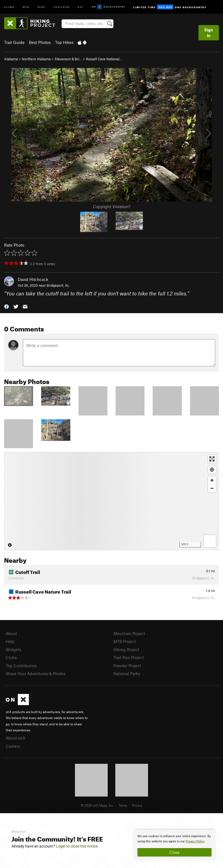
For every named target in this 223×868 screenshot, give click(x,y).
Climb (9, 7)
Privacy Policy (195, 841)
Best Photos (40, 42)
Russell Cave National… (104, 59)
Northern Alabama (36, 59)
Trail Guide (14, 42)
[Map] (111, 501)
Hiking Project (126, 649)
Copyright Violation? (112, 206)
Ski (81, 7)
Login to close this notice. (77, 846)
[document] (174, 845)
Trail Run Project (129, 657)
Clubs (11, 657)
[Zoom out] (212, 488)
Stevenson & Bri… (68, 59)
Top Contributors (21, 666)
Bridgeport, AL (58, 285)
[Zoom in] (212, 480)
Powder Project (127, 666)
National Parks (127, 674)
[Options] (210, 541)
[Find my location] (212, 470)
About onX (16, 738)
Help (10, 641)
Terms (123, 805)
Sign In (209, 33)
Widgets (13, 649)
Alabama (11, 59)
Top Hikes (64, 42)
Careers (13, 746)
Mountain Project (129, 633)
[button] (7, 306)
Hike (41, 7)
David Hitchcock (33, 279)
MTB (26, 7)
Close (174, 852)
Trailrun (61, 7)
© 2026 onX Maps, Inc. (97, 805)
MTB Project (125, 641)
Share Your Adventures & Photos (36, 674)
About (11, 633)
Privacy (137, 805)
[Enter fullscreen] (212, 459)
